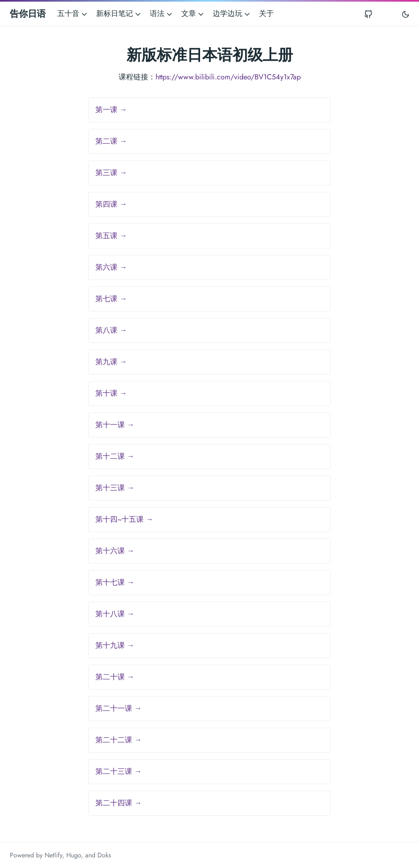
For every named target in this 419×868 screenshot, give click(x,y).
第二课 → (111, 141)
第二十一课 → (118, 708)
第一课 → (111, 110)
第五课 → (111, 236)
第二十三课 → (118, 771)
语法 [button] (162, 14)
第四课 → (111, 204)
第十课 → (111, 393)
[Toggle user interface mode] (405, 14)
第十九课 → (115, 645)
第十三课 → (115, 488)
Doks (104, 855)
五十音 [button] (73, 14)
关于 (266, 14)
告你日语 (28, 14)
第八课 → (111, 330)
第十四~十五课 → (124, 519)
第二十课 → (115, 677)
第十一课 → (115, 425)
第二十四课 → (118, 803)
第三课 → (111, 173)
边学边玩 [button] (232, 14)
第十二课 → (115, 456)
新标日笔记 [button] (119, 14)
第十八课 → (115, 614)
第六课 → (111, 267)
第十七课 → (115, 582)
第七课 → (111, 299)
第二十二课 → (118, 740)
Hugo (74, 855)
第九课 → (111, 362)
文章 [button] (193, 14)
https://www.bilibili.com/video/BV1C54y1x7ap (228, 77)
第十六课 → (115, 551)
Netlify (53, 855)
